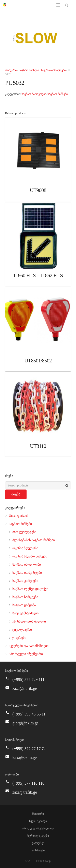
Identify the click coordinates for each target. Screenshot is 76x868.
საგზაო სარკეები (25, 597)
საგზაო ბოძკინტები (27, 573)
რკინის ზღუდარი (25, 548)
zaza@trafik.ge (25, 688)
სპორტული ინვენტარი (26, 654)
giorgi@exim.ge (26, 723)
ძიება (16, 494)
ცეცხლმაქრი (22, 630)
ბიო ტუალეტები (24, 532)
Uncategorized (18, 516)
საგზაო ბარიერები (53, 70)
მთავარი (11, 70)
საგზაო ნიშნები (29, 70)
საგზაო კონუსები (25, 581)
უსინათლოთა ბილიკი (29, 621)
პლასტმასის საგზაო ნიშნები (34, 540)
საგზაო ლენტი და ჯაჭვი (30, 589)
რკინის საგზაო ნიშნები (30, 556)
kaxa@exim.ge (25, 758)
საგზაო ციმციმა (24, 605)
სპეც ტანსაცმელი (25, 613)
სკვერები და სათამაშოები (29, 646)
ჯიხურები (19, 638)
